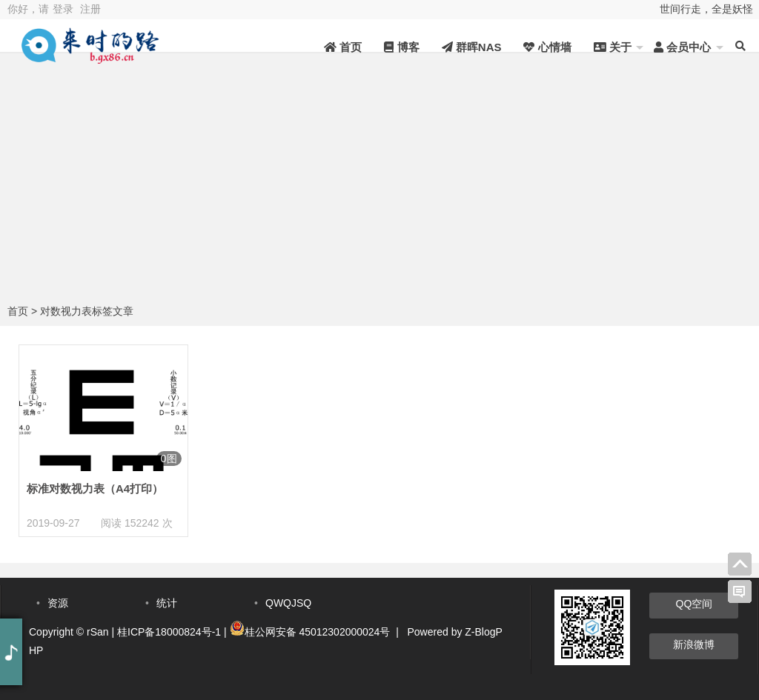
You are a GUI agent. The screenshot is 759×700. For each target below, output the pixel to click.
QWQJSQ (288, 603)
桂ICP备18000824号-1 (169, 632)
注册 (90, 9)
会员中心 (682, 47)
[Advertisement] (379, 189)
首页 (343, 47)
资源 (58, 603)
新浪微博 (694, 644)
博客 (401, 47)
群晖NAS (472, 47)
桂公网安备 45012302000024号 (318, 632)
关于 (613, 47)
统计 (167, 603)
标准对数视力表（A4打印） (95, 489)
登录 (63, 9)
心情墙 (547, 47)
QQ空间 (695, 604)
